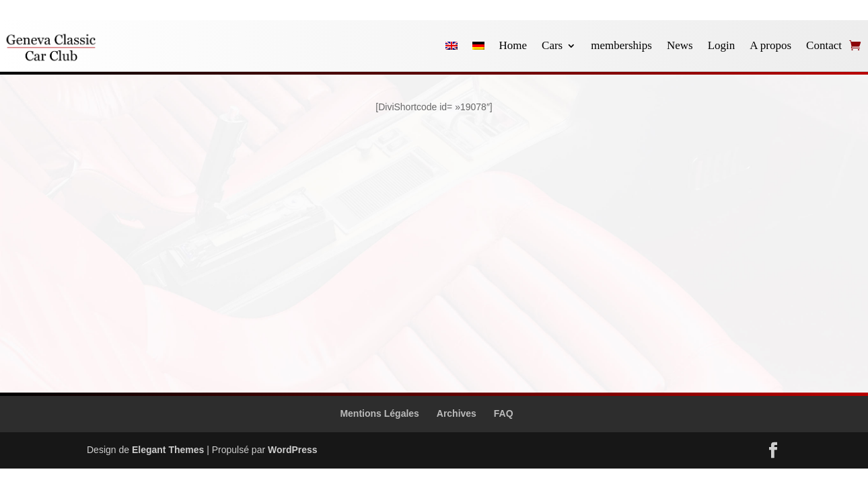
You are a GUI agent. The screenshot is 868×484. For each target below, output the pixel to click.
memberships (621, 45)
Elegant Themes (168, 450)
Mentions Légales (379, 413)
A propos (770, 45)
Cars (552, 45)
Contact (824, 45)
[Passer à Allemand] (478, 46)
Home (513, 45)
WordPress (293, 450)
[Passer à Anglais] (451, 46)
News (680, 45)
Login (722, 45)
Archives (457, 413)
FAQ (504, 413)
